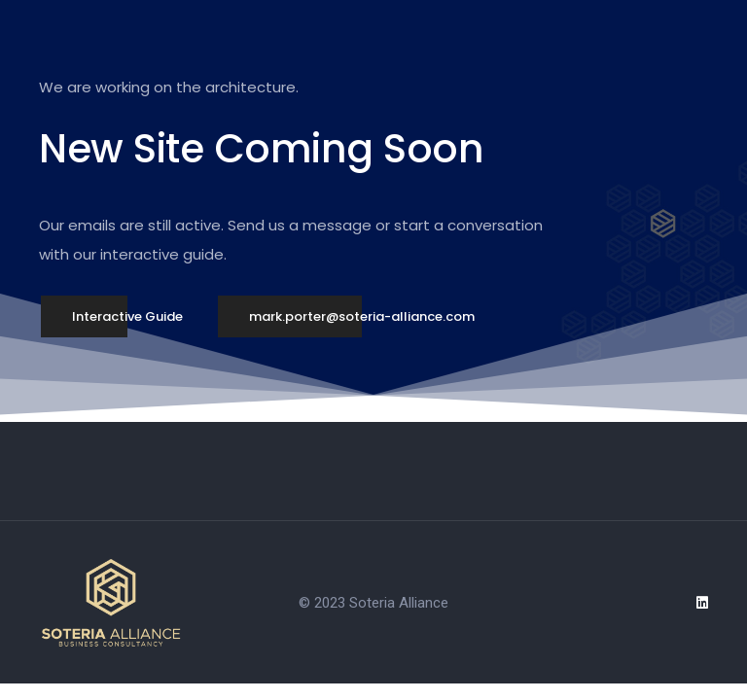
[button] (127, 317)
